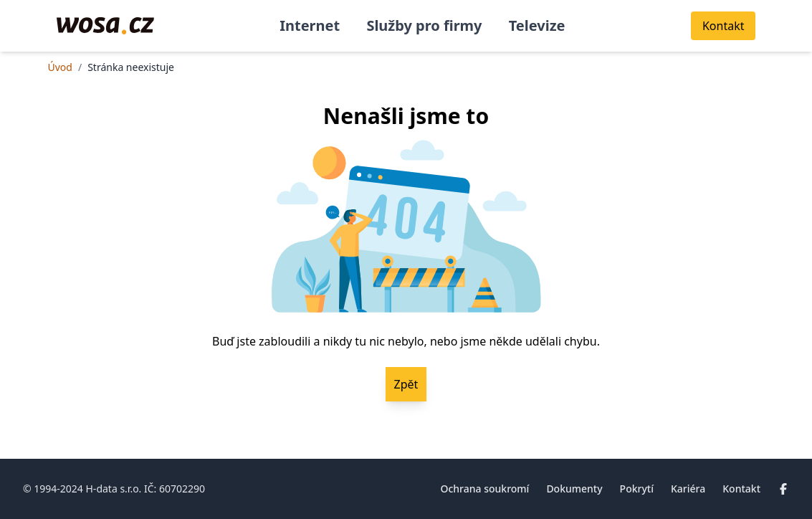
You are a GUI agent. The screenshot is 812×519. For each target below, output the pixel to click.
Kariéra (688, 489)
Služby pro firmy (424, 25)
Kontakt (741, 489)
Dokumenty (574, 489)
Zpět (406, 384)
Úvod (60, 67)
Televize (537, 25)
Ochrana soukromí (484, 489)
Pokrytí (637, 489)
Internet (310, 25)
